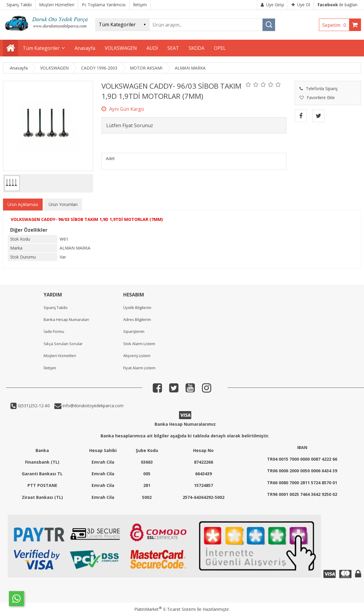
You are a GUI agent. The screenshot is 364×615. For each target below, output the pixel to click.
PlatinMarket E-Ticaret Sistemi (165, 609)
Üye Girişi (272, 5)
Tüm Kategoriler (41, 48)
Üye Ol (301, 5)
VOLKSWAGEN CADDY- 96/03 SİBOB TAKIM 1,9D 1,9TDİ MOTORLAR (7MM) (87, 219)
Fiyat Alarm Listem (139, 368)
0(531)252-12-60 (33, 406)
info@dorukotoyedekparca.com (92, 406)
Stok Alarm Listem (139, 344)
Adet (110, 158)
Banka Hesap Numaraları (66, 319)
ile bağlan (337, 5)
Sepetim (336, 25)
